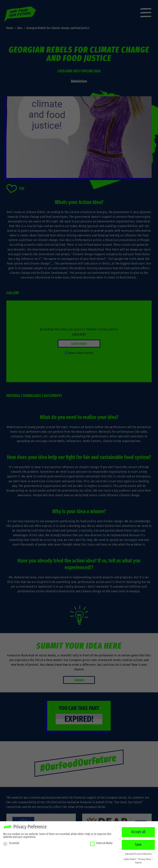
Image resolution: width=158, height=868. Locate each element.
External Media (101, 842)
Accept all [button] (138, 831)
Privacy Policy (145, 858)
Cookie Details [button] (130, 858)
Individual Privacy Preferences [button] (138, 853)
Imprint (138, 862)
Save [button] (138, 844)
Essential (11, 842)
